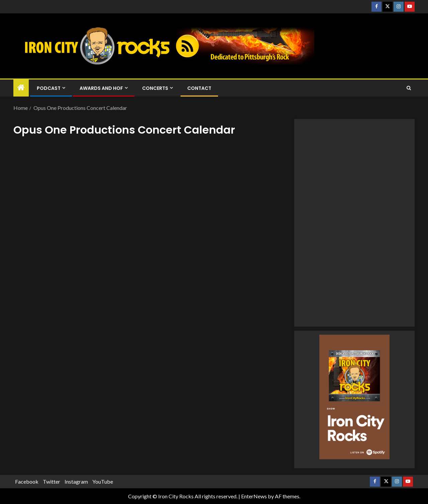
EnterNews (254, 496)
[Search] (409, 88)
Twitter (51, 481)
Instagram (76, 481)
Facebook (27, 481)
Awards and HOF (101, 88)
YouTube (103, 481)
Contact (199, 88)
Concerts (155, 88)
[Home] (21, 88)
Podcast (49, 88)
